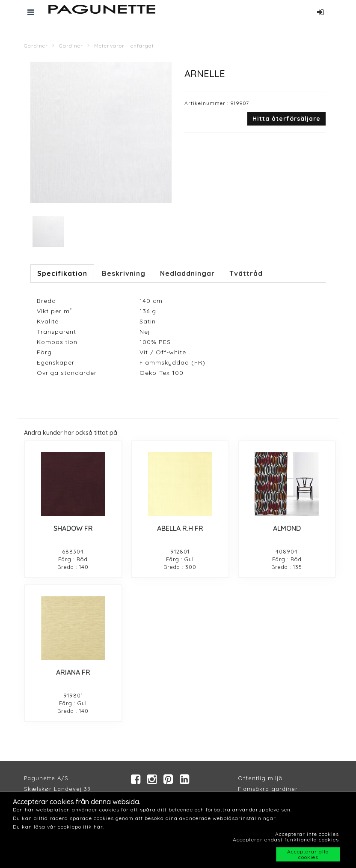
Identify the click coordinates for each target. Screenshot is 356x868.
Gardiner (36, 46)
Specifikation (62, 273)
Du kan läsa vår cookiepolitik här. (58, 827)
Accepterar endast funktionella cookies (286, 840)
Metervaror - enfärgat (124, 46)
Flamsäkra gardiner (268, 789)
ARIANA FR (73, 672)
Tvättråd (246, 273)
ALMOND (287, 528)
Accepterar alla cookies (308, 854)
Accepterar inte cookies (307, 834)
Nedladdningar (187, 273)
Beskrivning (124, 273)
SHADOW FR (73, 528)
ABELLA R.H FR (180, 528)
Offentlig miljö (260, 778)
